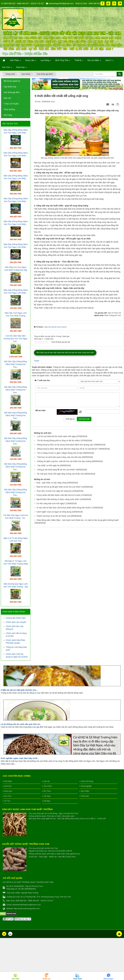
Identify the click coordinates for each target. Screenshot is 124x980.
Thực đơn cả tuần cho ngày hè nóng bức (54, 638)
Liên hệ (46, 795)
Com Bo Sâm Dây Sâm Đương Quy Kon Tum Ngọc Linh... (16, 339)
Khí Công (8, 115)
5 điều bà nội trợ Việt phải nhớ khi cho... (19, 704)
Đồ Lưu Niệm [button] (94, 61)
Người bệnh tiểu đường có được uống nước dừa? (58, 646)
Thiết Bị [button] (79, 61)
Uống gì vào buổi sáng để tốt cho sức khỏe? (56, 617)
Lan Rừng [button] (46, 61)
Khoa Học (8, 805)
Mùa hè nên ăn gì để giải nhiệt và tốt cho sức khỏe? (59, 634)
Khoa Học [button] (21, 68)
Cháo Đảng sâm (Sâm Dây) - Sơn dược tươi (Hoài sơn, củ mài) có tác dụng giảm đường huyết (78, 667)
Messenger (109, 979)
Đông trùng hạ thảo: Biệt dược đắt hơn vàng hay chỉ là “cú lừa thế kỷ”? (68, 596)
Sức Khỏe (48, 800)
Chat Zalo (78, 979)
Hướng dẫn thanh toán (16, 618)
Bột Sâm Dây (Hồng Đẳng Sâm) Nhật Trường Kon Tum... (16, 364)
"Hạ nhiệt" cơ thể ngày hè (48, 613)
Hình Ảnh (8, 800)
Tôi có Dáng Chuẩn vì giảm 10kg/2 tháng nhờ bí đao (60, 600)
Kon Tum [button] (7, 68)
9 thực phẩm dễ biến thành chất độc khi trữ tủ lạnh (58, 642)
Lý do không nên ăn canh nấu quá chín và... (21, 738)
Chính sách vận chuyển (16, 622)
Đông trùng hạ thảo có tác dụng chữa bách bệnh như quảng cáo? (66, 592)
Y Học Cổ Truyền (11, 104)
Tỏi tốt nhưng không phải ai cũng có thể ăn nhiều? (59, 588)
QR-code (8, 933)
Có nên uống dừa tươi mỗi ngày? (51, 651)
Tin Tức (7, 815)
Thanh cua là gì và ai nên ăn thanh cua (53, 663)
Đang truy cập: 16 (23, 933)
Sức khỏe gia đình (12, 92)
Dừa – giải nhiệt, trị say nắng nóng (51, 630)
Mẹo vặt (7, 98)
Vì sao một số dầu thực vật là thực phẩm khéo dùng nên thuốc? (64, 655)
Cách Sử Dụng (87, 795)
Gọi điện (16, 979)
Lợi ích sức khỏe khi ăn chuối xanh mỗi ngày (56, 583)
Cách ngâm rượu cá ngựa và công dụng (54, 659)
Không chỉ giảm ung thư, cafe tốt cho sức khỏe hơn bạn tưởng (64, 608)
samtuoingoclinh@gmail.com (61, 3)
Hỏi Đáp (47, 815)
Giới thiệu (8, 795)
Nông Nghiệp (86, 800)
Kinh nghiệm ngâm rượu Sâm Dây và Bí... (20, 772)
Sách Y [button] (110, 61)
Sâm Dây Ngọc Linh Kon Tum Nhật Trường (27, 823)
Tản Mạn (47, 810)
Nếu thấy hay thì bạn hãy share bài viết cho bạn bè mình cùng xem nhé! (65, 500)
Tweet (37, 508)
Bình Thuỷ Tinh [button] (63, 61)
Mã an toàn (40, 558)
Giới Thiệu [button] (15, 61)
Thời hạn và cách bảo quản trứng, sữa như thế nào (59, 604)
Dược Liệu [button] (31, 61)
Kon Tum (8, 810)
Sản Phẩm (85, 805)
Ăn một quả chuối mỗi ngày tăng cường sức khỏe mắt (60, 621)
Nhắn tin (47, 979)
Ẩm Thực (47, 805)
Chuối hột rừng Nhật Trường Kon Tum (26, 858)
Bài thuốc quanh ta (12, 81)
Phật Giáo (85, 810)
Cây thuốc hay (10, 87)
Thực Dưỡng (9, 109)
